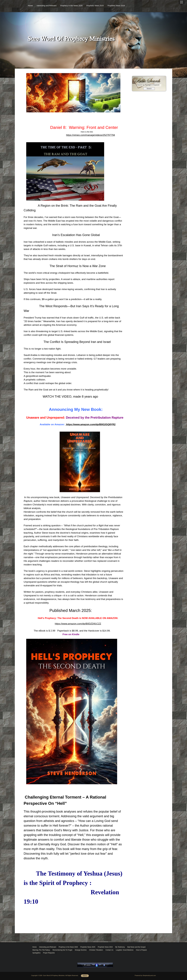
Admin (85, 976)
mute (85, 965)
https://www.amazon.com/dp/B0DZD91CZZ (78, 624)
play (97, 965)
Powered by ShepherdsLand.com (145, 975)
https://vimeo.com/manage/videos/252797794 (91, 135)
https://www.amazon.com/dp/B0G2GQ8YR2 (90, 424)
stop (106, 965)
